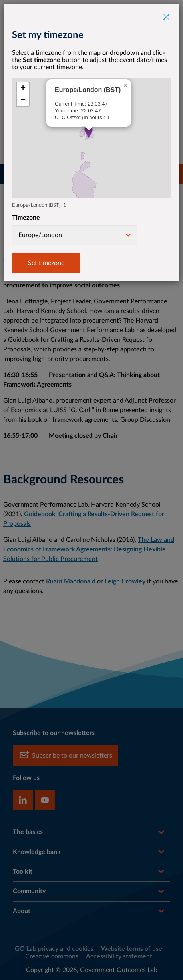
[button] (89, 132)
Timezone (26, 218)
